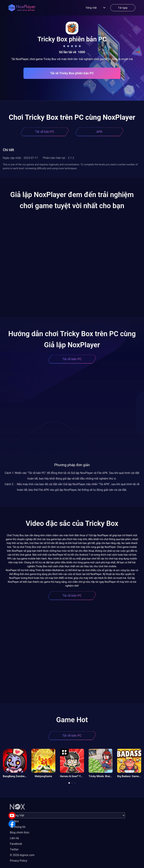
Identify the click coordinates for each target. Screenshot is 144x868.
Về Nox (14, 821)
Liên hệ (14, 838)
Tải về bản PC (45, 132)
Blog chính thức (20, 833)
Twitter (14, 849)
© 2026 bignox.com (22, 855)
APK (99, 132)
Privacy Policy (19, 861)
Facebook (16, 844)
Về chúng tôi (18, 827)
